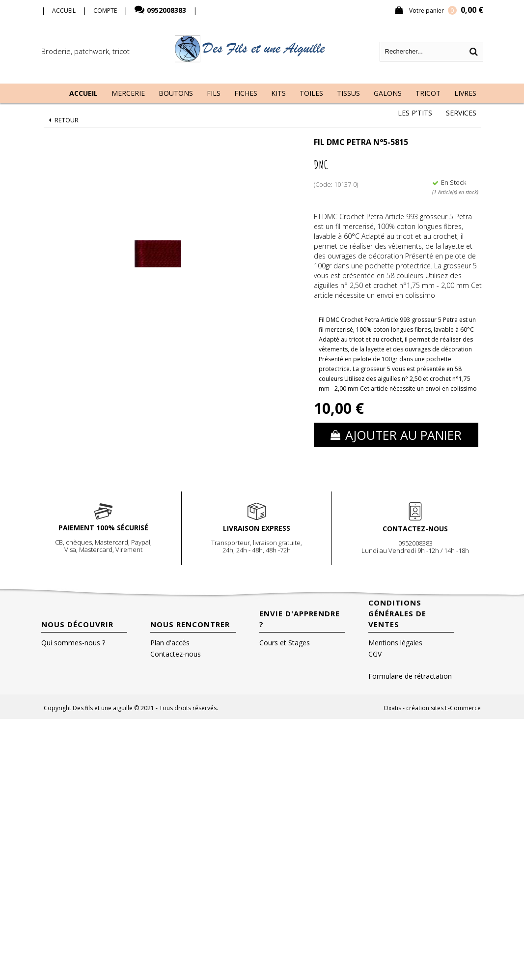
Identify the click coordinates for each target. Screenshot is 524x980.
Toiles (311, 93)
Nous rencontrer (190, 624)
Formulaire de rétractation (410, 676)
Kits (278, 93)
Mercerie (128, 93)
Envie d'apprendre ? (300, 619)
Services (461, 113)
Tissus (348, 93)
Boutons (176, 93)
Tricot (428, 93)
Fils (214, 93)
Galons (388, 93)
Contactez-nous (176, 654)
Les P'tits (415, 113)
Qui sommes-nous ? (73, 643)
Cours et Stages (285, 643)
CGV (375, 654)
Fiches (246, 93)
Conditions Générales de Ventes (397, 613)
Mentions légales (395, 643)
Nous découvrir (77, 624)
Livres (465, 93)
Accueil (83, 93)
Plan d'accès (170, 643)
